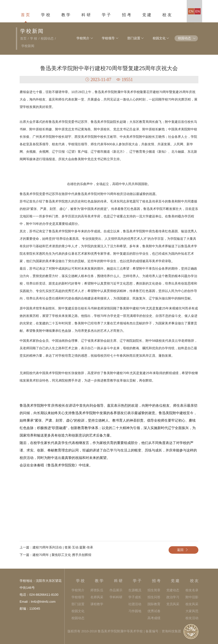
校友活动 (192, 618)
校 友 (167, 15)
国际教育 (154, 604)
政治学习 (173, 597)
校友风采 (192, 604)
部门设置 (132, 38)
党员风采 (173, 604)
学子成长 (135, 597)
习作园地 (135, 611)
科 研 (86, 15)
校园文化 (158, 38)
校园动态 (47, 38)
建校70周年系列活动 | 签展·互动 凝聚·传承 (63, 547)
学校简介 (80, 38)
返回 (183, 550)
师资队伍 (97, 590)
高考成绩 (154, 618)
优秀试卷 (154, 611)
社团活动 (135, 604)
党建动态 (173, 590)
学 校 (45, 15)
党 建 (147, 15)
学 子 (106, 15)
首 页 (25, 15)
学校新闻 (28, 46)
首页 (23, 38)
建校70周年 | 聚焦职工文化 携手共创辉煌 (62, 555)
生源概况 (135, 590)
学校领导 (106, 38)
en (198, 11)
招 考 (126, 15)
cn (191, 11)
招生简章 (154, 590)
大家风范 (192, 611)
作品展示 (116, 590)
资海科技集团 (171, 631)
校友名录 (192, 590)
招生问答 (154, 597)
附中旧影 (192, 597)
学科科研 (116, 597)
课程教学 (97, 604)
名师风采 (97, 597)
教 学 (66, 15)
